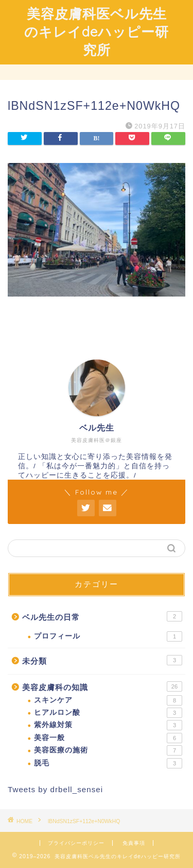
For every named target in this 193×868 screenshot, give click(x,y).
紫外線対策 (108, 725)
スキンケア (108, 700)
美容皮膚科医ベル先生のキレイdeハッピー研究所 (97, 31)
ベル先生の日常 (102, 616)
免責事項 (134, 843)
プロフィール (108, 636)
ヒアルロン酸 (108, 713)
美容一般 (108, 738)
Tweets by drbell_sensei (55, 789)
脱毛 (108, 763)
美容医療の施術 (108, 750)
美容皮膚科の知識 (102, 686)
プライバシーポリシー (76, 843)
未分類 (102, 660)
